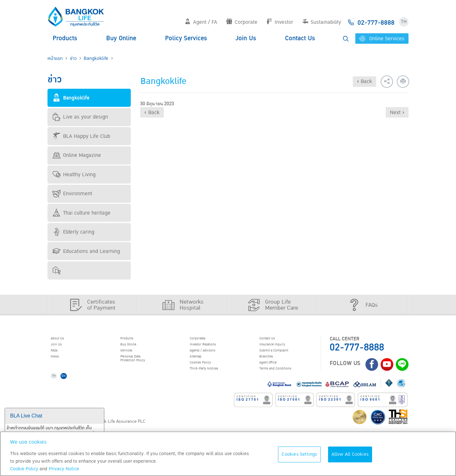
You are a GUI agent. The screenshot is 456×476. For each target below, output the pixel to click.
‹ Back (364, 81)
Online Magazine (77, 155)
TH (404, 22)
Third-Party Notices (213, 380)
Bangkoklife (96, 58)
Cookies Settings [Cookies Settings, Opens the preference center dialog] (299, 454)
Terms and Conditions (285, 380)
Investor (280, 22)
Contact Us (300, 38)
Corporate (242, 22)
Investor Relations (211, 348)
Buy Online (121, 38)
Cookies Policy (207, 372)
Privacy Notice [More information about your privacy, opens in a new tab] (64, 469)
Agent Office (274, 372)
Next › (397, 113)
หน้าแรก (55, 58)
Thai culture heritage (82, 213)
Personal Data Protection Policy (140, 367)
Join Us (246, 38)
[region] (228, 454)
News (59, 364)
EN (70, 390)
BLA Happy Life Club (81, 136)
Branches (271, 364)
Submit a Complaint (282, 356)
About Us (62, 339)
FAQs (58, 356)
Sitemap (200, 364)
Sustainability (322, 22)
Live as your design (80, 117)
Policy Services (186, 38)
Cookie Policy (24, 469)
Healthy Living (74, 175)
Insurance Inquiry (281, 348)
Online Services (382, 39)
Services (131, 356)
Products (65, 38)
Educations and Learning (86, 251)
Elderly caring (73, 232)
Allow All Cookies (350, 454)
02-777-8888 (357, 347)
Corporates (204, 339)
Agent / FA (201, 22)
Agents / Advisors (211, 356)
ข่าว (73, 58)
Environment (72, 194)
